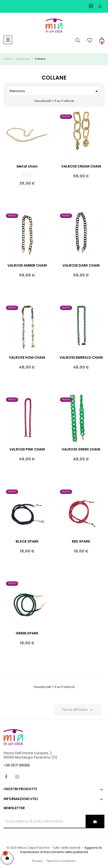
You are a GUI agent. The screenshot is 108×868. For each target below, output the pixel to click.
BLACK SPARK (27, 541)
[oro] (24, 174)
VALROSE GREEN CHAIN (81, 449)
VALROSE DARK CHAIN (81, 265)
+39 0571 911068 (17, 765)
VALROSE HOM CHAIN (27, 357)
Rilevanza (55, 91)
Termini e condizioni (61, 861)
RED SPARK (81, 541)
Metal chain (27, 166)
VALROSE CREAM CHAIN (81, 166)
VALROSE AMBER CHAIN (27, 265)
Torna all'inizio (78, 710)
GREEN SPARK (27, 633)
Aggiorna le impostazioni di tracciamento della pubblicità (61, 850)
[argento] (30, 174)
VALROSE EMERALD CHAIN (81, 357)
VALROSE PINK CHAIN (27, 449)
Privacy (38, 861)
